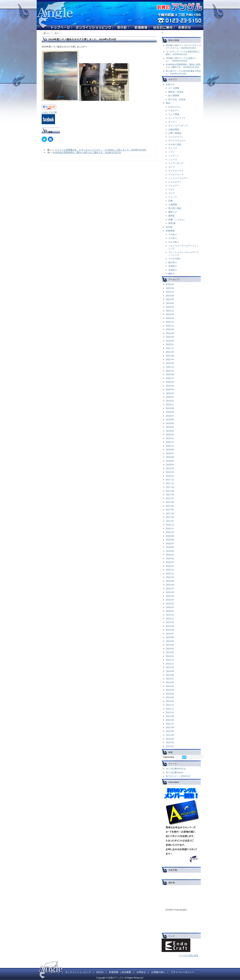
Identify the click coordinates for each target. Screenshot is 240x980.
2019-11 (170, 404)
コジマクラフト (176, 137)
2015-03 (170, 604)
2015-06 (170, 592)
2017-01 (170, 521)
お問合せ (141, 972)
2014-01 (170, 656)
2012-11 (170, 709)
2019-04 (170, 427)
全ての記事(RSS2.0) (176, 769)
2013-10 (170, 667)
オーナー (173, 122)
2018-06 (170, 457)
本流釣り (173, 266)
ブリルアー (174, 186)
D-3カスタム (174, 107)
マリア (172, 193)
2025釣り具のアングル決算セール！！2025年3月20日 (181, 59)
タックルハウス (176, 171)
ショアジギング (176, 163)
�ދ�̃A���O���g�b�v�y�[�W (62, 28)
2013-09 (170, 671)
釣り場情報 (174, 96)
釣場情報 (114, 972)
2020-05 (170, 382)
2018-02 (170, 472)
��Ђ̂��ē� (164, 28)
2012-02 (170, 742)
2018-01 (170, 476)
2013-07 (170, 679)
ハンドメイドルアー (178, 178)
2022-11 (170, 326)
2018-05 (170, 461)
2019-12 (170, 401)
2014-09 (170, 626)
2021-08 (170, 352)
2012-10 (170, 712)
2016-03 (170, 559)
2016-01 (170, 566)
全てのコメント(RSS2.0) (178, 776)
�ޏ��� (141, 28)
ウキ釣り (173, 235)
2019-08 (170, 412)
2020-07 (170, 378)
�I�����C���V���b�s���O (94, 28)
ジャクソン (174, 156)
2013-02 (170, 697)
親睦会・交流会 (176, 92)
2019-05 (170, 423)
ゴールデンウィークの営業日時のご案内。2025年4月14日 (183, 53)
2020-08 (170, 374)
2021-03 (170, 363)
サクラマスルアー (177, 141)
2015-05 (170, 596)
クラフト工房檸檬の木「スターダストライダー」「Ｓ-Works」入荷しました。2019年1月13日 (101, 150)
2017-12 (170, 480)
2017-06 (170, 502)
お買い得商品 (175, 133)
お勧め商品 (174, 129)
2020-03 (170, 389)
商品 (168, 103)
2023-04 (170, 314)
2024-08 (170, 296)
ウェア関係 (174, 114)
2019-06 (170, 419)
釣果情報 (170, 231)
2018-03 (170, 468)
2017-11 (170, 483)
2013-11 (170, 664)
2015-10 (170, 577)
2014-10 (170, 622)
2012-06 (170, 727)
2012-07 (170, 724)
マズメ (172, 190)
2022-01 (170, 344)
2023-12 (170, 311)
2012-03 (170, 739)
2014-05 (170, 641)
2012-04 (170, 735)
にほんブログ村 (49, 112)
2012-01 (170, 746)
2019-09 (170, 408)
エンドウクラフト (177, 118)
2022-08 (170, 333)
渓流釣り (173, 270)
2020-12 (170, 367)
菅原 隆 (172, 223)
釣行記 (100, 972)
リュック (173, 197)
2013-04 (170, 690)
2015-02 (170, 607)
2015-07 (170, 589)
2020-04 (170, 386)
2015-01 (170, 611)
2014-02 (170, 652)
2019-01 (170, 438)
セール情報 (174, 88)
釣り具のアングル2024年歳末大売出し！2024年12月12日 (183, 72)
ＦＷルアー (174, 111)
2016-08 (170, 540)
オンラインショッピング (78, 972)
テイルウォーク (176, 174)
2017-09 (170, 491)
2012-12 (170, 705)
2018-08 (170, 450)
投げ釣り (173, 262)
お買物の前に (158, 972)
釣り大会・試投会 (177, 99)
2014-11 (170, 619)
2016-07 (170, 543)
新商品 (172, 216)
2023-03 (170, 318)
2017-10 (170, 487)
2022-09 (170, 329)
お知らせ (170, 84)
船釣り (172, 274)
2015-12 (170, 570)
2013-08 (170, 675)
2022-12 (170, 322)
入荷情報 (173, 205)
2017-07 (170, 498)
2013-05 (170, 686)
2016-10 (170, 532)
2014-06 (170, 637)
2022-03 (170, 341)
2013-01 (170, 701)
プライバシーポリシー (182, 972)
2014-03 (170, 649)
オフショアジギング (178, 126)
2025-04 (170, 284)
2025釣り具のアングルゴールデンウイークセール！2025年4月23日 (183, 47)
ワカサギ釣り (175, 259)
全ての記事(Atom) (174, 772)
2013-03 (170, 694)
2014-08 (170, 630)
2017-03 (170, 513)
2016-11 (170, 528)
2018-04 (170, 465)
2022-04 (170, 337)
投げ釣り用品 (175, 208)
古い (56, 33)
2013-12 (170, 660)
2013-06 (170, 682)
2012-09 (170, 716)
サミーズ (173, 148)
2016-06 (170, 547)
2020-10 (170, 371)
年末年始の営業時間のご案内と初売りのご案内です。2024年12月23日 (183, 66)
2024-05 (170, 299)
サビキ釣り (174, 242)
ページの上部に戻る (189, 955)
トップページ (53, 972)
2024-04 (170, 303)
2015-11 (170, 574)
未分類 (169, 227)
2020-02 (170, 393)
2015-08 (170, 585)
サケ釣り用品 (175, 144)
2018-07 (170, 453)
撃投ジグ (173, 212)
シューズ (173, 159)
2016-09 (170, 536)
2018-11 (170, 446)
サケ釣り (173, 238)
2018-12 (170, 442)
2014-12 (170, 615)
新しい (46, 33)
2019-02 (170, 435)
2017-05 (170, 506)
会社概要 (126, 972)
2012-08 (170, 720)
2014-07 (170, 634)
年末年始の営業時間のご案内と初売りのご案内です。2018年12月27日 (87, 152)
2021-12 (170, 348)
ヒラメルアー (175, 182)
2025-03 (170, 288)
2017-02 (170, 517)
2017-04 (170, 510)
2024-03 (170, 307)
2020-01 (170, 397)
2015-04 (170, 600)
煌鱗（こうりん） (177, 220)
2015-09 (170, 581)
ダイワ (172, 167)
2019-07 (170, 416)
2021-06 (170, 356)
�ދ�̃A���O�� (185, 28)
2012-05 (170, 731)
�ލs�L (123, 28)
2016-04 (170, 555)
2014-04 (170, 645)
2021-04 (170, 359)
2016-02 (170, 562)
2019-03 (170, 431)
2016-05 (170, 551)
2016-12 (170, 525)
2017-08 (170, 495)
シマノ (172, 152)
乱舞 (170, 201)
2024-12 (170, 292)
